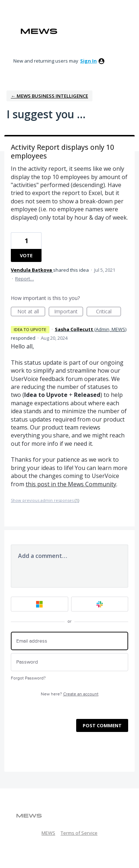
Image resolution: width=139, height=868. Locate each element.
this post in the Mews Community (71, 484)
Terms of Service (79, 833)
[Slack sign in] (100, 604)
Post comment (102, 725)
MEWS (48, 833)
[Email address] (69, 641)
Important (69, 312)
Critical (108, 312)
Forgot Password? (28, 678)
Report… (25, 279)
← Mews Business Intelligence (49, 96)
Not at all (31, 312)
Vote (26, 255)
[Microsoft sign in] (40, 604)
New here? (70, 694)
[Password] (69, 662)
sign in (88, 61)
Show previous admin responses (45, 500)
